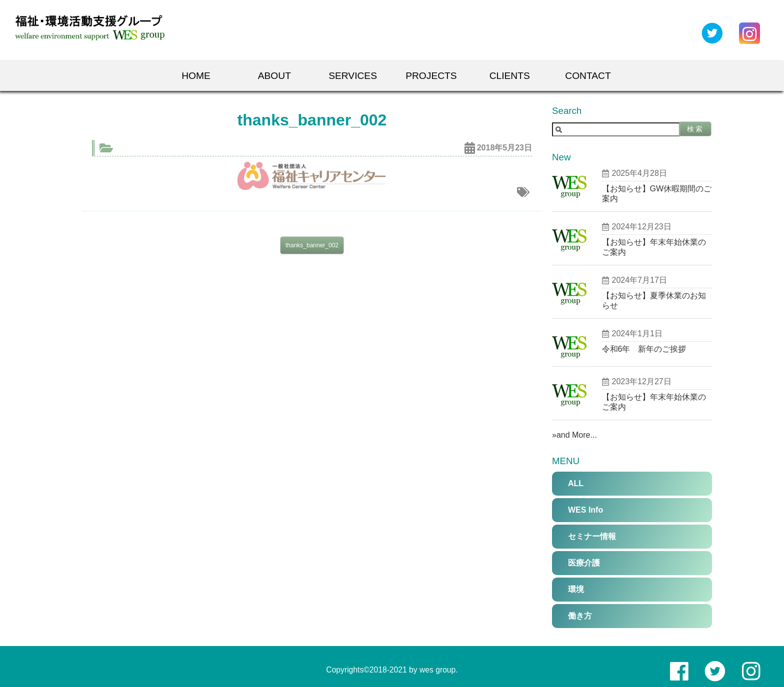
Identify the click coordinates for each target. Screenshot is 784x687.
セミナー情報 (592, 536)
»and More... (574, 435)
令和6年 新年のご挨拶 (644, 349)
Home (196, 76)
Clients (510, 76)
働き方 (580, 616)
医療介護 (584, 563)
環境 (576, 589)
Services (353, 76)
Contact (588, 76)
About (274, 76)
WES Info (585, 510)
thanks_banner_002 (312, 245)
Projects (431, 76)
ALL (576, 483)
